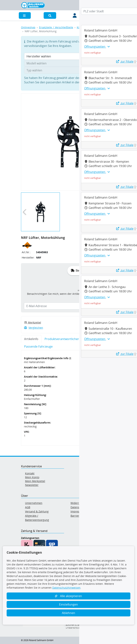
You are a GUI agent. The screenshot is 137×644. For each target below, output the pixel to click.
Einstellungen (68, 604)
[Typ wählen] (68, 70)
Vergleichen (34, 328)
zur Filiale (125, 61)
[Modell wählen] (68, 63)
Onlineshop (28, 27)
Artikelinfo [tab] (31, 339)
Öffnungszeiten (97, 47)
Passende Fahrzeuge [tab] (38, 346)
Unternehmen (34, 503)
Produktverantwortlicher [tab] (62, 339)
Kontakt (30, 473)
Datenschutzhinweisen (66, 588)
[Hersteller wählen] (68, 56)
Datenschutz (78, 507)
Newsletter (32, 485)
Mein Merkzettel (35, 481)
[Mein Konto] (75, 15)
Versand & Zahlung (37, 511)
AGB (28, 507)
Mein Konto (32, 477)
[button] (50, 15)
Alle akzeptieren (68, 596)
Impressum (78, 511)
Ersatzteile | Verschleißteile (56, 27)
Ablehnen (68, 613)
